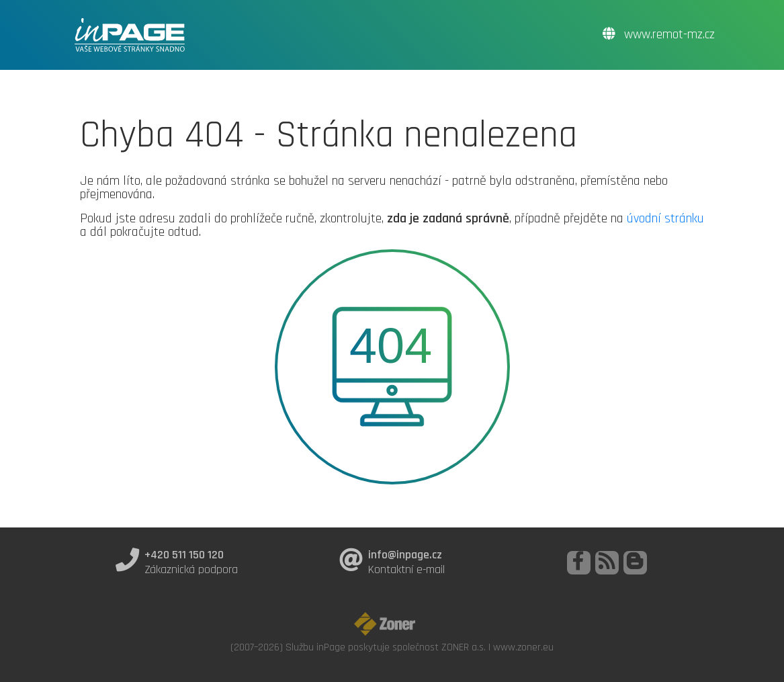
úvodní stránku (665, 218)
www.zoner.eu (523, 647)
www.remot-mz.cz (659, 35)
